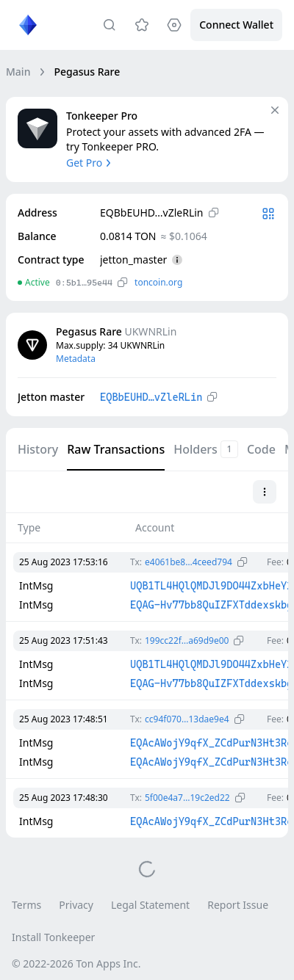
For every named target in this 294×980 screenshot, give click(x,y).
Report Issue (238, 905)
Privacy (76, 905)
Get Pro (90, 163)
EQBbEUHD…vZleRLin (151, 397)
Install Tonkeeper (53, 937)
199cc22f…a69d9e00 (187, 640)
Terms (26, 905)
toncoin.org (158, 282)
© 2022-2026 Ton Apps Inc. (76, 963)
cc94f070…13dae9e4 (187, 719)
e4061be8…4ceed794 (189, 562)
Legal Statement (150, 905)
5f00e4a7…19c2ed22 (187, 798)
